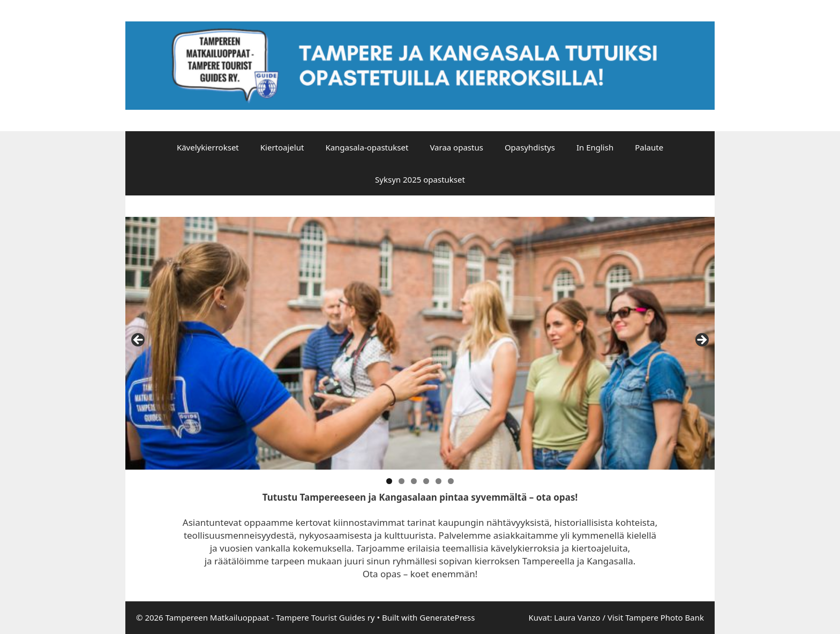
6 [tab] (451, 481)
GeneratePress (447, 617)
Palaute (649, 147)
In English (595, 147)
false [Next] (701, 341)
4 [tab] (426, 481)
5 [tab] (438, 481)
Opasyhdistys (530, 147)
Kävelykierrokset (208, 147)
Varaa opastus (456, 147)
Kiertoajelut (282, 147)
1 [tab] (389, 481)
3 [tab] (414, 481)
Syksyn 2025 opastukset (420, 179)
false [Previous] (139, 341)
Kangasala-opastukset (367, 147)
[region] (420, 343)
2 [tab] (402, 481)
